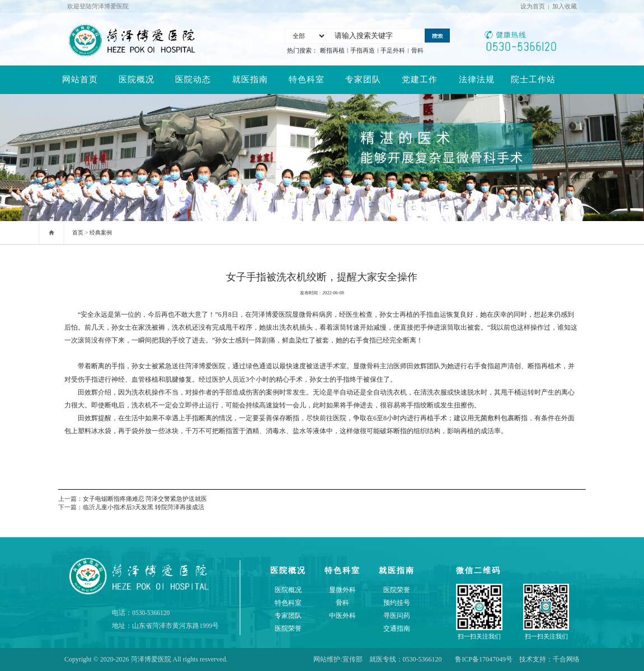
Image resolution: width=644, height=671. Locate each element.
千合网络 (566, 659)
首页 (78, 233)
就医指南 (250, 79)
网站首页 (80, 79)
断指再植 (332, 50)
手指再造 (363, 50)
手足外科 (393, 50)
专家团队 (363, 79)
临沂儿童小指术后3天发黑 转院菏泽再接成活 (144, 507)
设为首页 (533, 6)
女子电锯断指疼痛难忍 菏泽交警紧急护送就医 (145, 499)
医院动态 (193, 79)
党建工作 (420, 79)
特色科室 (307, 79)
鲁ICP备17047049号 (484, 659)
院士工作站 (533, 79)
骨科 (417, 50)
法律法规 (477, 79)
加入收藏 (565, 6)
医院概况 (137, 79)
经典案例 (101, 233)
